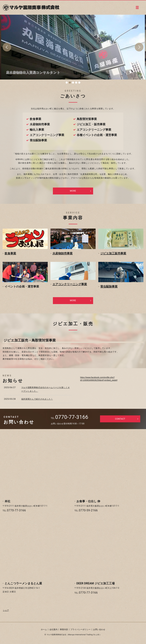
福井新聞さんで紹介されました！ (37, 401)
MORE (73, 191)
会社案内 (53, 631)
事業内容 (64, 631)
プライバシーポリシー (80, 631)
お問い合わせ (99, 631)
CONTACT (120, 421)
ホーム (44, 631)
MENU (137, 7)
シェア (6, 612)
